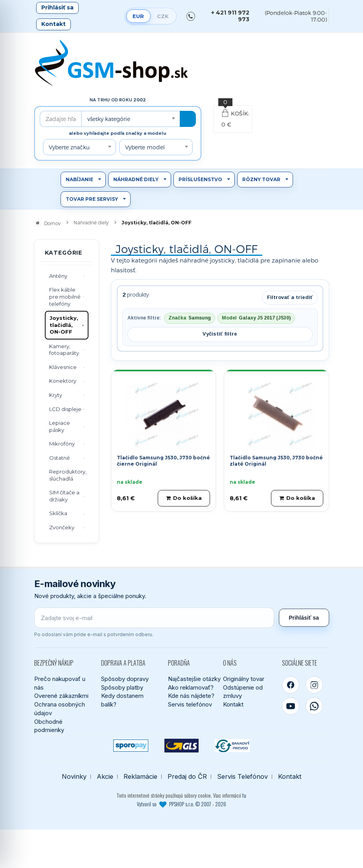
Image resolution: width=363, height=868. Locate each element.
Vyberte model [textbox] (145, 147)
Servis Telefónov (242, 777)
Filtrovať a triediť (290, 297)
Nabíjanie (79, 179)
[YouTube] (291, 706)
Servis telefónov (190, 704)
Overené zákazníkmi (61, 696)
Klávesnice (63, 367)
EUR (138, 16)
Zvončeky (62, 527)
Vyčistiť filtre (220, 334)
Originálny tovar (244, 679)
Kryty (56, 395)
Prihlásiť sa (57, 7)
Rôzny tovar (261, 179)
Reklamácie (140, 777)
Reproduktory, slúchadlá (68, 475)
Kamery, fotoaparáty (64, 350)
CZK (163, 16)
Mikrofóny (62, 444)
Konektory (63, 381)
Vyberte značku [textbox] (69, 147)
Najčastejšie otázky (194, 679)
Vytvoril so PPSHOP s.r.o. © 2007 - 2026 (181, 804)
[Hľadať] (188, 119)
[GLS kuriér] (181, 746)
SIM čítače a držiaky (64, 496)
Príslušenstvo (200, 179)
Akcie (105, 777)
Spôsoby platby (122, 687)
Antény (58, 276)
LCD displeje (65, 409)
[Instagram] (314, 685)
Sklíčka (58, 513)
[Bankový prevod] (232, 746)
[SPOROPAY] (131, 746)
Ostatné (60, 458)
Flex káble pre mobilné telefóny (65, 296)
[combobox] (131, 119)
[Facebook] (291, 685)
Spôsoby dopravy (125, 679)
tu (244, 795)
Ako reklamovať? (191, 687)
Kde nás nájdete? (191, 696)
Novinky (74, 777)
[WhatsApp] (314, 706)
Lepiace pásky (60, 426)
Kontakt (53, 24)
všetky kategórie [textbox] (109, 119)
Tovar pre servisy (92, 199)
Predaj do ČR (187, 777)
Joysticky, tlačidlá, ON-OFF (64, 325)
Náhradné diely (136, 179)
